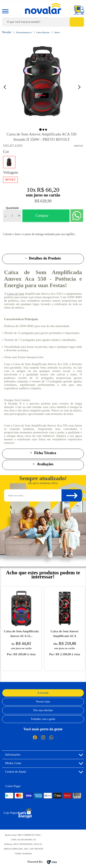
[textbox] (43, 22)
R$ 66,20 (48, 190)
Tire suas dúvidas (43, 710)
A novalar (43, 693)
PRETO (9, 162)
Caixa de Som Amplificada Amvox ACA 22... (21, 634)
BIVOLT (10, 180)
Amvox (78, 146)
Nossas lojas (43, 702)
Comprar (42, 216)
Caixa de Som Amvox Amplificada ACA (64, 634)
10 (31, 190)
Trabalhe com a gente (43, 719)
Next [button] (80, 87)
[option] (43, 82)
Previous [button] (7, 87)
